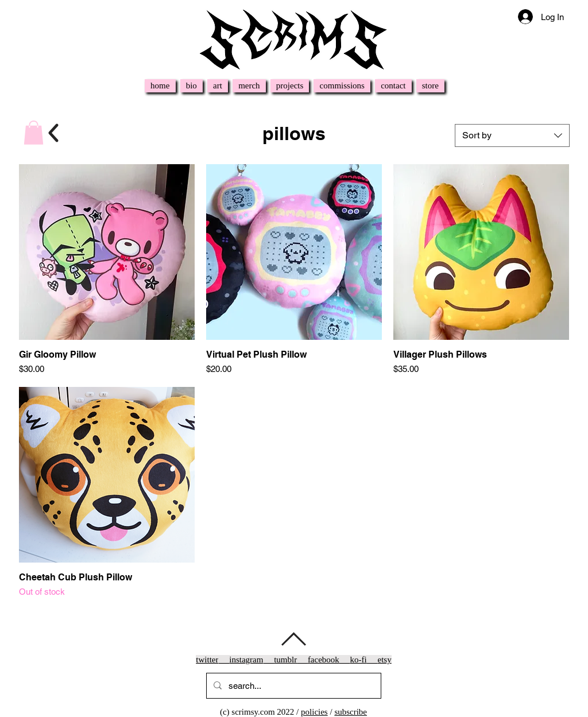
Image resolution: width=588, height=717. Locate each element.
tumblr (285, 660)
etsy (385, 660)
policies (314, 712)
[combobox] (512, 135)
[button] (34, 133)
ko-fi (359, 660)
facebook (324, 660)
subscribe (351, 712)
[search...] (293, 686)
